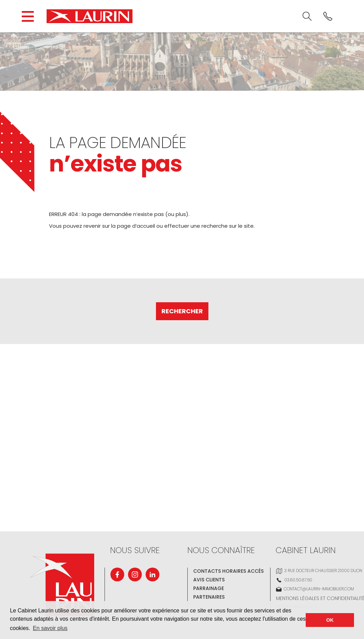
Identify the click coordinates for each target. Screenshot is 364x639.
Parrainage (209, 588)
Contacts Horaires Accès (228, 571)
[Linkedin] (153, 574)
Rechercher (182, 311)
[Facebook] (117, 574)
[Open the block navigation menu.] (28, 16)
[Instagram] (135, 574)
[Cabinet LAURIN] (90, 16)
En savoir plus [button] (50, 628)
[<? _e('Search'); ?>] (307, 16)
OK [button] (330, 620)
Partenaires (209, 597)
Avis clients (209, 580)
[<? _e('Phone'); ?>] (328, 16)
